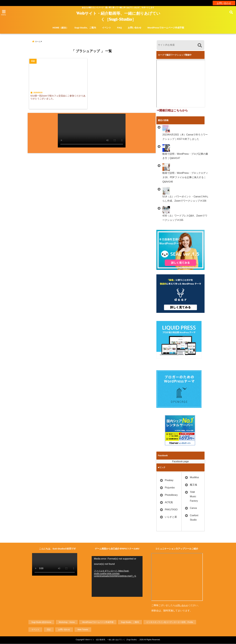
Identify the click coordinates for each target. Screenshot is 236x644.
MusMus (194, 477)
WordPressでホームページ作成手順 (166, 28)
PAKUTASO (171, 510)
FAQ (119, 28)
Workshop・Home (67, 622)
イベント (107, 28)
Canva (193, 508)
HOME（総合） (60, 28)
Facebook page (180, 461)
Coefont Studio (194, 518)
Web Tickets (83, 630)
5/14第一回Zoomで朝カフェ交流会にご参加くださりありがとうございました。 (59, 99)
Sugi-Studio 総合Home (41, 622)
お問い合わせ (224, 3)
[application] (117, 576)
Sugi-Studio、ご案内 (85, 28)
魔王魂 (193, 485)
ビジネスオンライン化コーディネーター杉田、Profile (170, 622)
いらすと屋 (171, 517)
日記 (49, 630)
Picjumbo (170, 488)
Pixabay (169, 480)
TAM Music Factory (194, 496)
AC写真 (169, 502)
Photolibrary (171, 495)
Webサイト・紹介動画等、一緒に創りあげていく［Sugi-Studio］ (118, 16)
